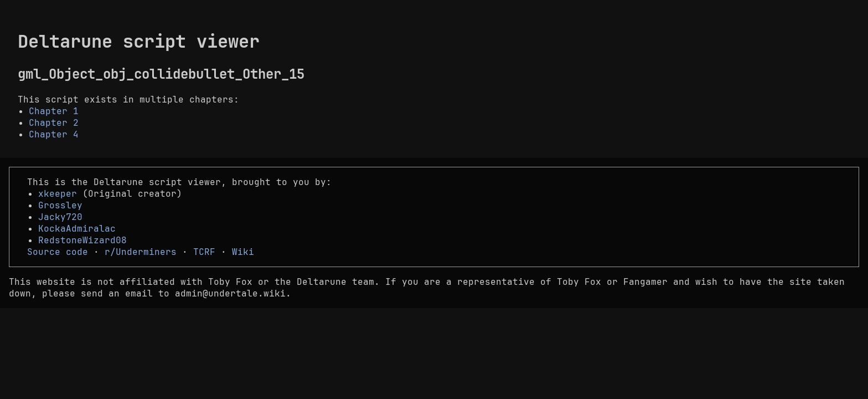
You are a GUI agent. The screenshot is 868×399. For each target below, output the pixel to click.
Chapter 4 (54, 134)
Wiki (243, 252)
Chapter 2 (54, 123)
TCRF (204, 252)
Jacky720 (60, 217)
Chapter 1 (54, 111)
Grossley (60, 205)
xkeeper (58, 194)
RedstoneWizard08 (82, 240)
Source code (58, 252)
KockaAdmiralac (77, 229)
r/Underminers (141, 252)
